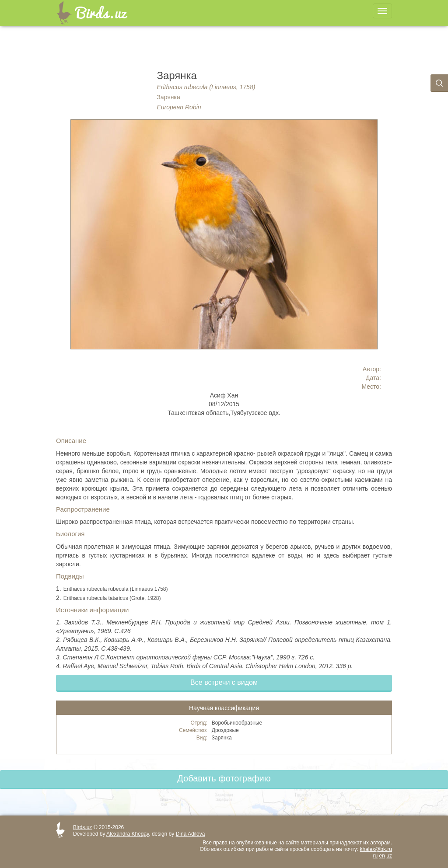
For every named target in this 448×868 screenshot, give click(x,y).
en (382, 856)
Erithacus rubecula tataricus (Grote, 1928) (112, 598)
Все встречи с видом (224, 682)
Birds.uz (82, 827)
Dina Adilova (191, 834)
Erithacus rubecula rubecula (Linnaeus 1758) (116, 589)
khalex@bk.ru (376, 849)
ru (376, 856)
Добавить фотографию (224, 778)
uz (389, 856)
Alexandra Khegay (128, 834)
